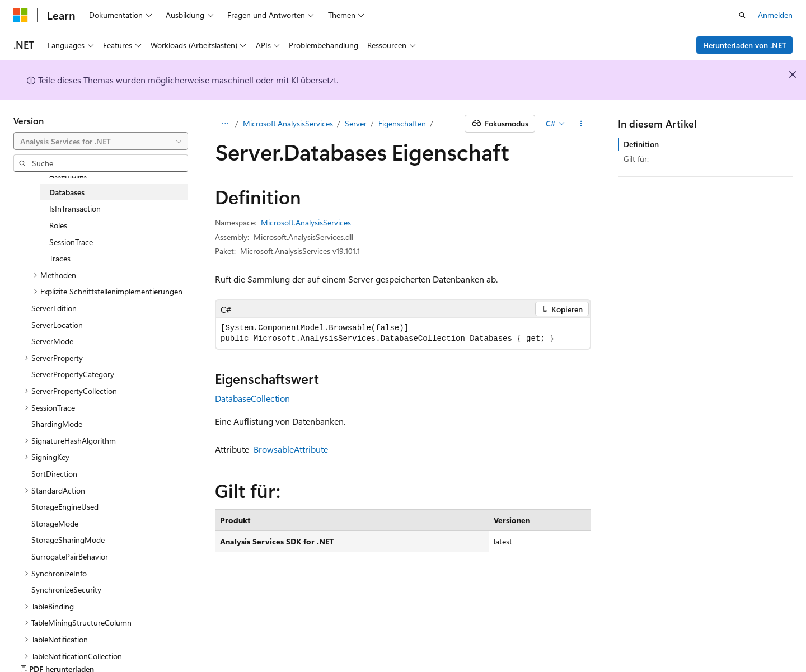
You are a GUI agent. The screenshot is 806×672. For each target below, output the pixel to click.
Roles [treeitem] (58, 225)
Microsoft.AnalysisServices (288, 123)
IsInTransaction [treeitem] (75, 208)
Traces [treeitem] (60, 258)
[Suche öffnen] (742, 15)
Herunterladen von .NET (745, 45)
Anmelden (775, 15)
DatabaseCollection (252, 398)
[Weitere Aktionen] (581, 124)
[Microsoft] (21, 15)
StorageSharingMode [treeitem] (68, 540)
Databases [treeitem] (67, 192)
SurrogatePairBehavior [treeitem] (70, 556)
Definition (641, 144)
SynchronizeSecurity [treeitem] (66, 589)
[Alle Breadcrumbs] (225, 124)
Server (356, 123)
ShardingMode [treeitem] (57, 424)
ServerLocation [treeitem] (57, 325)
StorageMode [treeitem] (55, 523)
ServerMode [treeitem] (52, 341)
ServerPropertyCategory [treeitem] (73, 374)
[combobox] (101, 141)
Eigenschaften (402, 123)
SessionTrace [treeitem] (71, 242)
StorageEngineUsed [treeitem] (65, 507)
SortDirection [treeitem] (54, 474)
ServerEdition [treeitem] (54, 308)
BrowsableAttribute (291, 449)
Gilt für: (636, 159)
